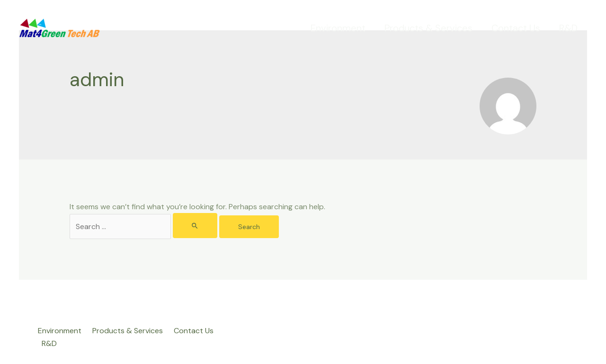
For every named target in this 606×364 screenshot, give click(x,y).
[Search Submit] (195, 226)
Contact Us (516, 28)
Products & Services (428, 28)
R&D (568, 28)
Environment (338, 28)
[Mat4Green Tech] (59, 28)
